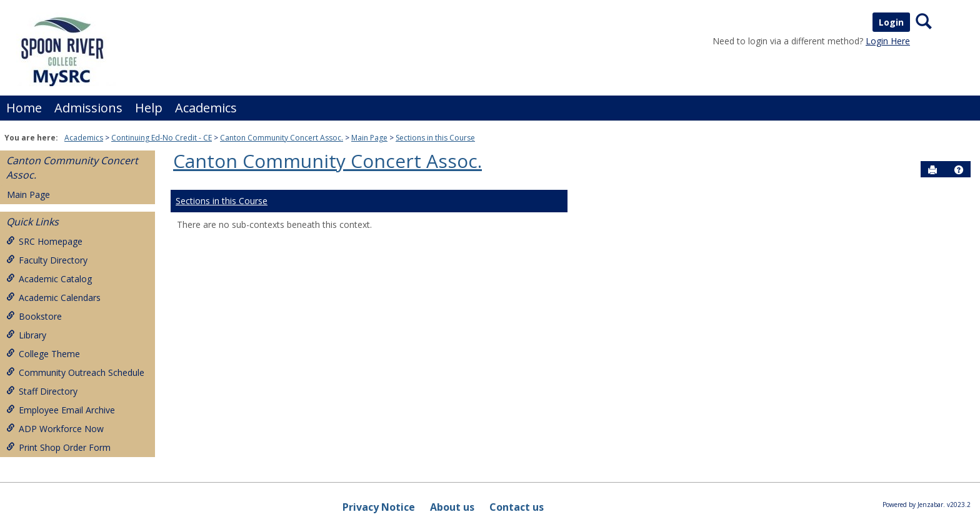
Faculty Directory (47, 260)
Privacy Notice (379, 507)
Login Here (888, 41)
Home (24, 108)
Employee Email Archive (61, 410)
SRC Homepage (44, 241)
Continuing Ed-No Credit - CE (162, 138)
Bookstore (34, 316)
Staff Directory (42, 391)
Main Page (369, 138)
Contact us (517, 507)
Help (149, 108)
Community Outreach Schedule (75, 372)
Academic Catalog (49, 279)
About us (452, 507)
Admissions (88, 108)
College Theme (43, 354)
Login (891, 22)
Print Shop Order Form (58, 447)
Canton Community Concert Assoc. (282, 138)
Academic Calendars (53, 298)
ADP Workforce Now (55, 429)
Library (26, 335)
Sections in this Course (435, 138)
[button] (959, 170)
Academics (206, 108)
